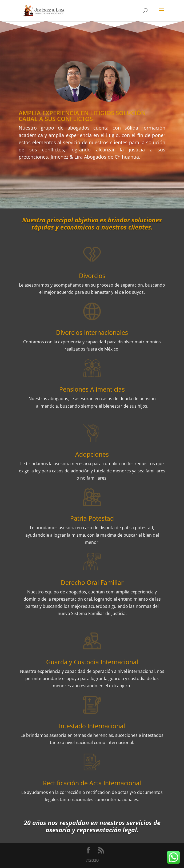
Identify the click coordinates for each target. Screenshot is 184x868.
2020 (94, 860)
